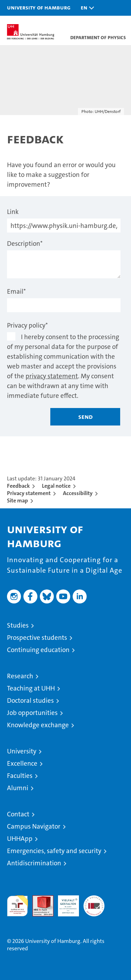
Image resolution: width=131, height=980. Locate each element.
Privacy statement (29, 493)
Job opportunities (32, 713)
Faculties (20, 776)
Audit (39, 899)
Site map (17, 500)
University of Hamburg (39, 7)
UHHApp (20, 839)
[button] (86, 8)
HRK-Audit (65, 903)
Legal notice (56, 486)
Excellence (22, 763)
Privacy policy (27, 325)
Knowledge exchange (38, 725)
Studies (18, 625)
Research (20, 676)
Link (13, 212)
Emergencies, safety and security (54, 851)
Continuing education (38, 650)
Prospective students (37, 638)
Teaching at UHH (31, 688)
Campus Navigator (34, 826)
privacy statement (52, 376)
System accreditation (94, 903)
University (22, 751)
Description (25, 244)
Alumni (18, 788)
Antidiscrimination (34, 863)
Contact (18, 814)
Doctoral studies (30, 700)
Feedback (18, 486)
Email (16, 291)
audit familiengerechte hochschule (17, 906)
